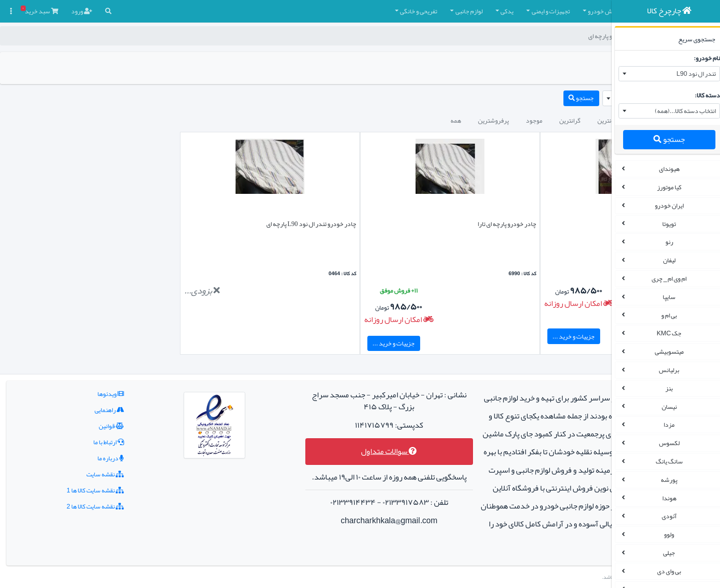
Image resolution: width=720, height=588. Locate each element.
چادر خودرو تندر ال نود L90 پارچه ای (254, 224)
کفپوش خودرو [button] (491, 11)
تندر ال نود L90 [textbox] (689, 73)
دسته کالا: (701, 95)
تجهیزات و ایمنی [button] (436, 11)
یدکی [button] (392, 11)
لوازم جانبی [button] (354, 11)
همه (341, 120)
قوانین (92, 408)
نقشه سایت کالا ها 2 (76, 488)
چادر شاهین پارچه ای (576, 224)
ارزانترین (494, 120)
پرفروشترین (379, 120)
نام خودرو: (700, 58)
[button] (593, 11)
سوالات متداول (327, 433)
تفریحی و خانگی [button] (304, 11)
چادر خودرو (547, 36)
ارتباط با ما (89, 424)
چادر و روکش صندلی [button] (552, 11)
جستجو (663, 139)
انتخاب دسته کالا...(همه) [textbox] (679, 111)
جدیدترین (534, 120)
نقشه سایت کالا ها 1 (76, 472)
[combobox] (663, 74)
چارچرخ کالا (585, 36)
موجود (419, 120)
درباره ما (91, 440)
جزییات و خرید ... (488, 336)
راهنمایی (90, 392)
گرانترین (455, 120)
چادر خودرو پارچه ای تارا (421, 224)
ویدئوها (91, 376)
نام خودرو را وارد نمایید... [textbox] (567, 98)
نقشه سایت (86, 456)
